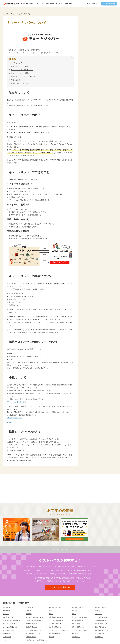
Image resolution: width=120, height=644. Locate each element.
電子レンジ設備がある (10, 624)
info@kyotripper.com (14, 418)
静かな (74, 614)
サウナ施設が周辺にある (34, 630)
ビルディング (30, 607)
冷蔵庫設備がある (31, 624)
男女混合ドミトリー (55, 607)
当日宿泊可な (7, 637)
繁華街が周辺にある (78, 627)
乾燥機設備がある (100, 620)
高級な (51, 614)
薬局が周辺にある (31, 627)
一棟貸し (29, 611)
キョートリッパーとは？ (29, 3)
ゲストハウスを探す (47, 3)
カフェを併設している (33, 634)
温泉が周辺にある (9, 630)
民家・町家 (6, 607)
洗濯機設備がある (77, 620)
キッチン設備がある (101, 617)
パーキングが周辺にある (79, 630)
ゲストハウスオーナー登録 (17, 402)
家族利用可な (76, 637)
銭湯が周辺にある (100, 627)
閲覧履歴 (69, 3)
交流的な (97, 611)
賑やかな (6, 614)
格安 (4, 640)
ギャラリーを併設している (57, 634)
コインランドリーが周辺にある (59, 630)
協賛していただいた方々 (20, 83)
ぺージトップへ (60, 549)
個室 (50, 611)
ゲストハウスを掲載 (109, 3)
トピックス (60, 3)
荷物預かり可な (31, 637)
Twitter (9, 422)
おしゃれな (98, 614)
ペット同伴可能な (100, 634)
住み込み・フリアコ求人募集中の (36, 640)
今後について (16, 80)
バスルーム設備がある (56, 620)
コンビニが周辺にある (10, 627)
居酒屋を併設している (102, 630)
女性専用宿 (6, 611)
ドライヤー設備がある (56, 624)
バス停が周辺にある (101, 624)
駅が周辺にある (77, 624)
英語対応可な (99, 637)
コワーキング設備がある (34, 620)
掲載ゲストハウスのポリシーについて (24, 77)
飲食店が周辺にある (55, 627)
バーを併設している (9, 634)
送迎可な (52, 637)
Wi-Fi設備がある (8, 617)
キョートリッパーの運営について (23, 73)
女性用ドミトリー (100, 607)
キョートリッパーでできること (22, 70)
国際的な (29, 614)
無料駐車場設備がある (56, 617)
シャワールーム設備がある (11, 620)
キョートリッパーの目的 (20, 66)
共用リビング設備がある (79, 617)
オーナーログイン (93, 3)
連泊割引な (75, 634)
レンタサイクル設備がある (34, 617)
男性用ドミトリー (77, 607)
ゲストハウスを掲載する (60, 587)
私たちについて (16, 63)
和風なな (74, 611)
